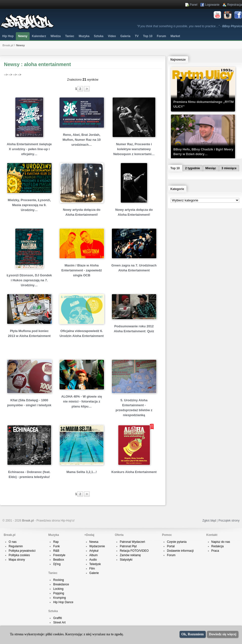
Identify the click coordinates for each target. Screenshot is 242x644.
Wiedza (55, 36)
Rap (56, 542)
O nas (13, 542)
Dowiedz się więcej (223, 634)
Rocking (58, 580)
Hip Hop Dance (63, 602)
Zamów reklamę (130, 555)
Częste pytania (177, 542)
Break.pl (8, 45)
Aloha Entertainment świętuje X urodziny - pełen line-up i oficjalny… (29, 149)
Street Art (59, 622)
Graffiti (57, 618)
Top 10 (148, 36)
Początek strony (229, 521)
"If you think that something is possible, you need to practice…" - (190, 26)
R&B (56, 551)
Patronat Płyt (128, 546)
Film (92, 569)
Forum (171, 555)
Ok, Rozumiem (193, 634)
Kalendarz (39, 36)
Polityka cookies (19, 555)
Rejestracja (235, 5)
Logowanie (212, 5)
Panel (194, 5)
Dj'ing (57, 564)
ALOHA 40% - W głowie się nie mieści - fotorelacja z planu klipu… (82, 401)
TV (137, 36)
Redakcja (218, 546)
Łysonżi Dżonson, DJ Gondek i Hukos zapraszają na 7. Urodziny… (29, 280)
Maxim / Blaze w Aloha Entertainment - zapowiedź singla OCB (82, 270)
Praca (215, 551)
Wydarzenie (97, 546)
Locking (58, 589)
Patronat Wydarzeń (132, 542)
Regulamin (16, 546)
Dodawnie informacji (180, 551)
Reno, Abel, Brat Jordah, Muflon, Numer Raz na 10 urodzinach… (82, 140)
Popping (59, 593)
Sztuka (99, 36)
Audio (93, 560)
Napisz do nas (221, 542)
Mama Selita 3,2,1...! (82, 472)
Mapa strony (17, 560)
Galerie (94, 573)
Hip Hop (8, 36)
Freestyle (59, 555)
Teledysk (95, 564)
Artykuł (94, 551)
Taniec (70, 36)
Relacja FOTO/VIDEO (134, 551)
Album (94, 555)
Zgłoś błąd (209, 521)
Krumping (59, 598)
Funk (56, 546)
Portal (171, 546)
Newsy (23, 36)
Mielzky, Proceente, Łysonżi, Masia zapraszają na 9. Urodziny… (29, 205)
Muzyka (84, 36)
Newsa (94, 542)
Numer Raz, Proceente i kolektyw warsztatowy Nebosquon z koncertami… (134, 149)
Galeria (125, 36)
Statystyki (126, 560)
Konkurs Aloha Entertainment (134, 472)
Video (112, 36)
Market (175, 36)
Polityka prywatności (22, 551)
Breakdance (61, 584)
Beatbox (59, 560)
